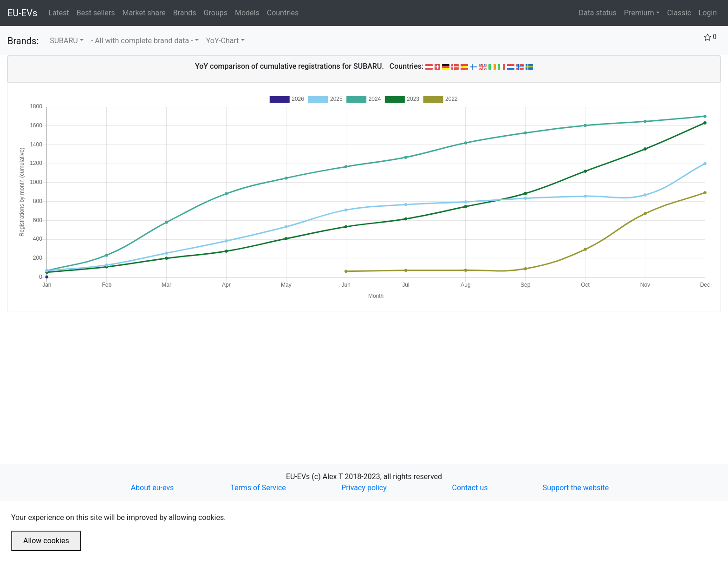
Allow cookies (46, 541)
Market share (146, 12)
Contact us (470, 488)
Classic (679, 13)
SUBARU (64, 41)
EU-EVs (22, 13)
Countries (283, 13)
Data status (598, 13)
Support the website (576, 488)
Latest (61, 12)
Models (249, 12)
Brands (187, 12)
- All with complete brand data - (142, 41)
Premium (639, 13)
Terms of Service (258, 488)
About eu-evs (153, 488)
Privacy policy (364, 488)
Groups (218, 12)
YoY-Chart (223, 41)
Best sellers (98, 12)
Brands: (23, 41)
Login (708, 13)
